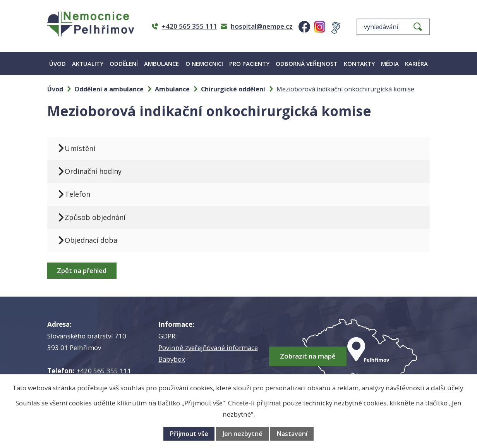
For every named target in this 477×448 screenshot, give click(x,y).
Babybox (172, 359)
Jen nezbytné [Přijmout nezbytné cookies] (243, 434)
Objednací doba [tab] (91, 240)
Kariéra (416, 64)
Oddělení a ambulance (109, 89)
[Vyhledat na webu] (393, 27)
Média (390, 64)
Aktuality (88, 64)
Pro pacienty (249, 64)
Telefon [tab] (77, 194)
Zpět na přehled (82, 270)
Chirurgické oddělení (233, 89)
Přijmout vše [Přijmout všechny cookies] (189, 434)
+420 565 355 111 (104, 371)
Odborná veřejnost (306, 64)
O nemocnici (204, 64)
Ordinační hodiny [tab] (93, 171)
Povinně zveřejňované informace (208, 348)
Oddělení (124, 64)
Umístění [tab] (80, 148)
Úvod (57, 64)
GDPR (167, 336)
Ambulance (161, 64)
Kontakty (359, 64)
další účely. (448, 388)
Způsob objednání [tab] (95, 217)
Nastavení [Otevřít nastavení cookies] (292, 434)
